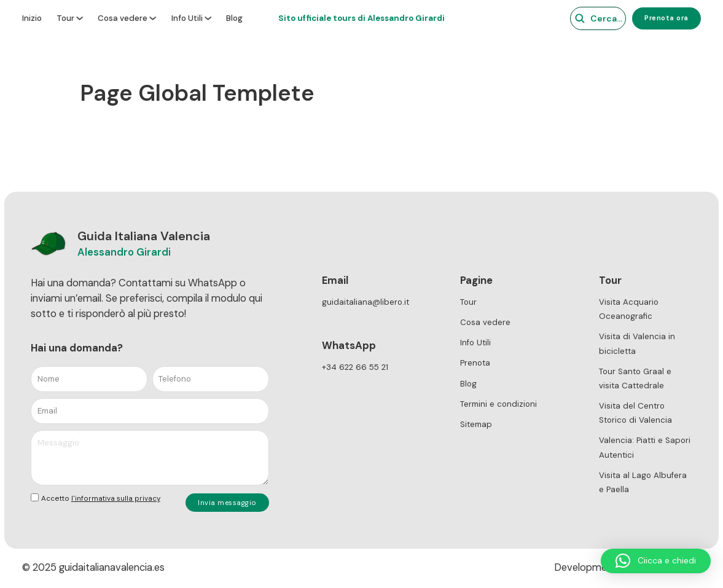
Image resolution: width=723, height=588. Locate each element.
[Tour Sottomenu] (80, 18)
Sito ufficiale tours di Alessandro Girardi (361, 18)
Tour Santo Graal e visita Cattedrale (635, 378)
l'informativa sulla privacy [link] (116, 498)
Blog (234, 18)
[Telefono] (211, 379)
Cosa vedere (123, 18)
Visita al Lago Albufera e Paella (643, 482)
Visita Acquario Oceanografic (629, 309)
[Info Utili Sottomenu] (208, 18)
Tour (65, 18)
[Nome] (89, 379)
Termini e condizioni (498, 404)
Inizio (32, 18)
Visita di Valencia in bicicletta (637, 343)
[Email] (150, 411)
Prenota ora (666, 18)
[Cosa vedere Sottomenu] (153, 18)
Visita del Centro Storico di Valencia (635, 413)
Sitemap (476, 424)
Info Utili (187, 18)
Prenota (475, 363)
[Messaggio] (150, 458)
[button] (656, 561)
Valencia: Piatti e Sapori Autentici (645, 447)
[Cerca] (591, 18)
